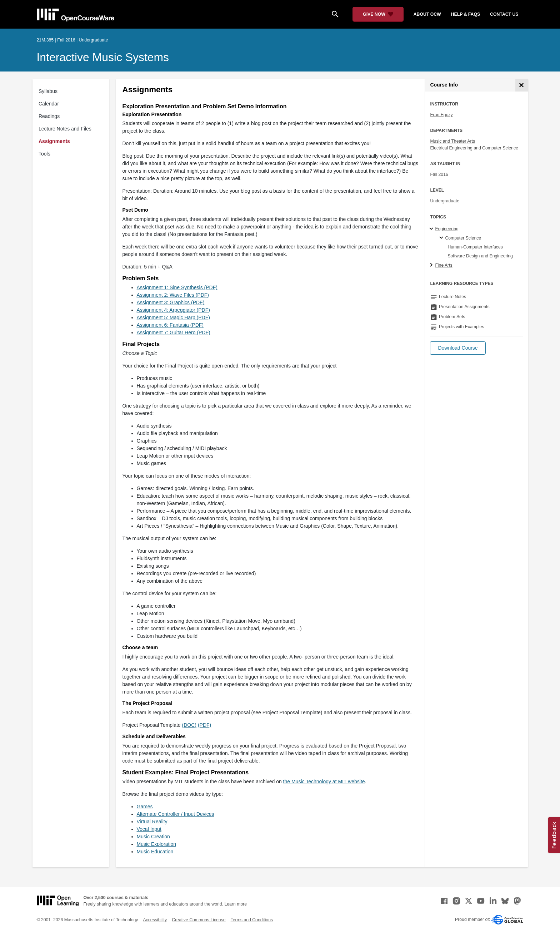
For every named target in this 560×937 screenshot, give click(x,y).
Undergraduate (445, 201)
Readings (49, 116)
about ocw (427, 14)
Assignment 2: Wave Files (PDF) (173, 295)
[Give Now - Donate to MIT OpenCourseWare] (378, 14)
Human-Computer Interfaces (475, 247)
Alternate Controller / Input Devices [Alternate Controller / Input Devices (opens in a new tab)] (176, 814)
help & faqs (466, 14)
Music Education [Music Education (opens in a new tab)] (155, 852)
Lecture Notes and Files (65, 129)
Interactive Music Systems (103, 57)
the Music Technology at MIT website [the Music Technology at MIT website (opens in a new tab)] (324, 781)
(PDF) (204, 725)
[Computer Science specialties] (442, 238)
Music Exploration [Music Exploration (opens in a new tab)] (157, 844)
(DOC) (189, 725)
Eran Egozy (441, 115)
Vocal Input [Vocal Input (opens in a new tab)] (149, 829)
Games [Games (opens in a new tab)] (145, 807)
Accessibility (155, 920)
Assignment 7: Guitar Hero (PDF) (174, 332)
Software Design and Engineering (480, 256)
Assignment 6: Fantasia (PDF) (170, 325)
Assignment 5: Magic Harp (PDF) (173, 317)
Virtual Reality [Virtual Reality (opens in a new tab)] (152, 822)
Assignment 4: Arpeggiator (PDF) (173, 310)
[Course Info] (522, 85)
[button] (458, 348)
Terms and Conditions (252, 920)
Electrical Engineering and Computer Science (474, 148)
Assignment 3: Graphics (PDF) (171, 302)
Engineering (447, 229)
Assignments (54, 141)
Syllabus (48, 91)
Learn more (236, 904)
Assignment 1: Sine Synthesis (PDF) (177, 287)
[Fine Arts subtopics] (432, 265)
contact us (504, 14)
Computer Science (463, 238)
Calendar (49, 104)
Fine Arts (444, 265)
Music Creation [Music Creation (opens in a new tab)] (153, 837)
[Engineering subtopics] (432, 229)
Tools (44, 154)
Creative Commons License (199, 920)
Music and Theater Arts (452, 141)
